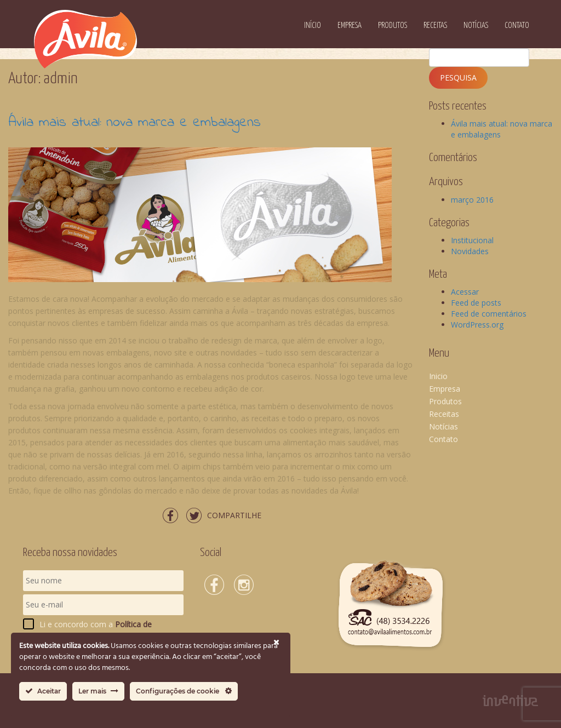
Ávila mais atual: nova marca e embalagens (134, 123)
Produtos (393, 25)
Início (313, 25)
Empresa (350, 25)
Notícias (476, 25)
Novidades (470, 251)
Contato (517, 25)
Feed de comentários (489, 314)
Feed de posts (476, 303)
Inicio (438, 376)
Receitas (435, 25)
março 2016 (472, 200)
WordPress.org (477, 325)
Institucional (472, 240)
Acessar (465, 292)
